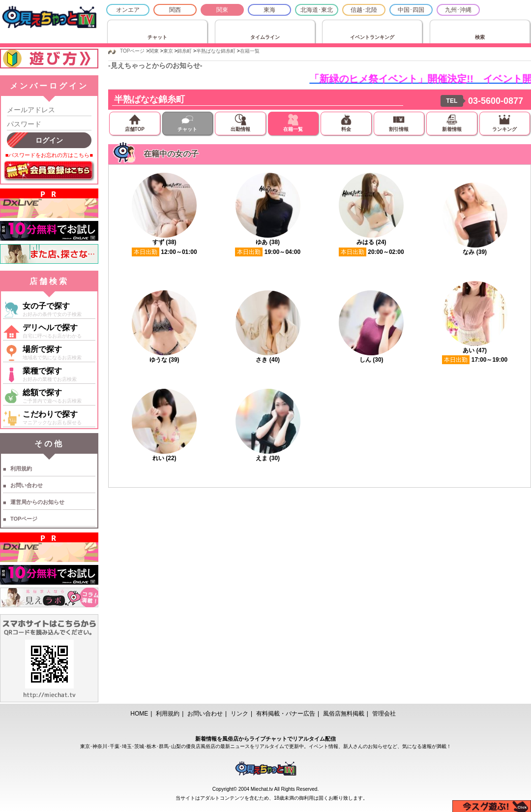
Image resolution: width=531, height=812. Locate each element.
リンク (239, 714)
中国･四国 (411, 10)
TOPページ (24, 519)
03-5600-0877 (496, 101)
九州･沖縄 (458, 10)
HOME (139, 714)
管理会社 (384, 714)
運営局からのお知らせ (37, 502)
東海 (269, 10)
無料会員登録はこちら (49, 171)
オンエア (128, 10)
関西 (175, 10)
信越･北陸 (364, 10)
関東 (222, 10)
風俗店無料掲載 (344, 714)
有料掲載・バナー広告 (286, 714)
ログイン (49, 140)
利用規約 (21, 468)
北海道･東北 (317, 10)
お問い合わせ (27, 485)
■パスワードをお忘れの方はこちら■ (49, 155)
